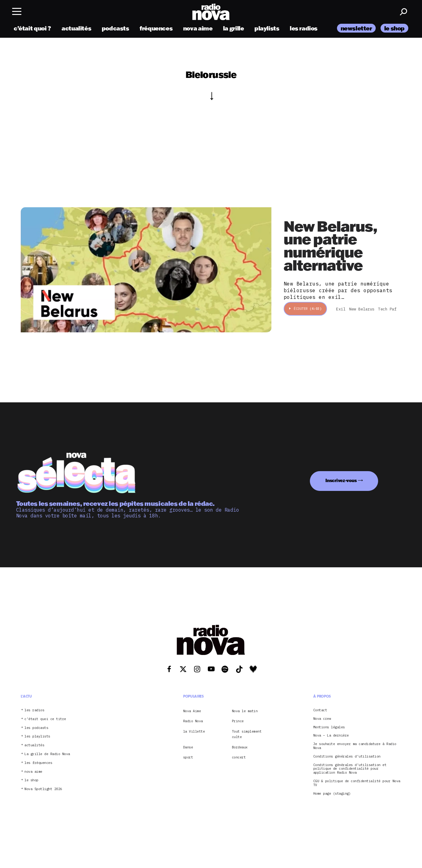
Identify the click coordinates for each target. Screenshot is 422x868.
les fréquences (38, 763)
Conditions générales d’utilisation (347, 756)
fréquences (156, 28)
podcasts (115, 28)
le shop (394, 28)
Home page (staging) (332, 794)
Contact (320, 710)
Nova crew (322, 719)
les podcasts (36, 728)
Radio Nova (193, 721)
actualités (76, 28)
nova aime (198, 28)
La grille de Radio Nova (47, 754)
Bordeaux (240, 747)
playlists (267, 28)
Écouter (305, 309)
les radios (304, 28)
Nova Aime (192, 711)
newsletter (356, 28)
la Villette (194, 731)
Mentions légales (329, 727)
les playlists (37, 736)
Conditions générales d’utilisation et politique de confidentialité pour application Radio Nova (350, 769)
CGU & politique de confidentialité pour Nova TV (357, 783)
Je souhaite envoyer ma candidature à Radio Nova (355, 746)
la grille (234, 28)
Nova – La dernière (331, 735)
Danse (188, 747)
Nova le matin (245, 711)
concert (239, 757)
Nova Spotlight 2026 (43, 789)
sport (188, 757)
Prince (238, 721)
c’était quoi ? (32, 28)
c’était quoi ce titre (45, 719)
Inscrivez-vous (341, 480)
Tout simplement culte (247, 734)
